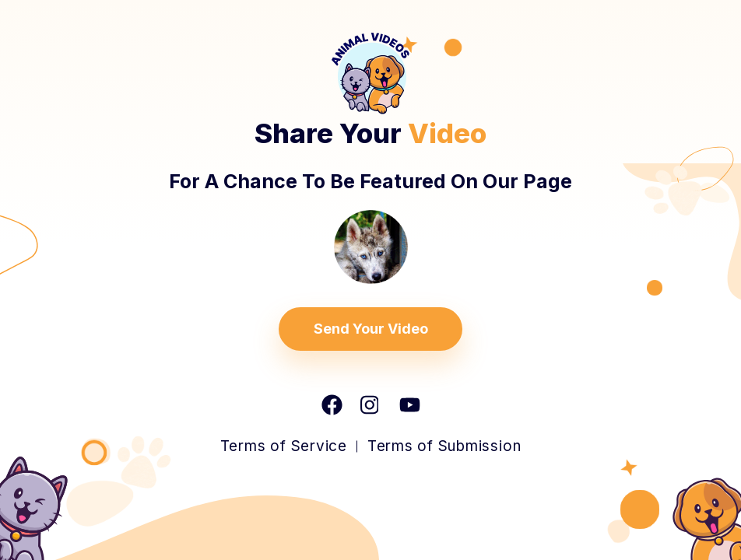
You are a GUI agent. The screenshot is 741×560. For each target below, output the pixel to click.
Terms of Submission (444, 446)
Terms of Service (284, 446)
